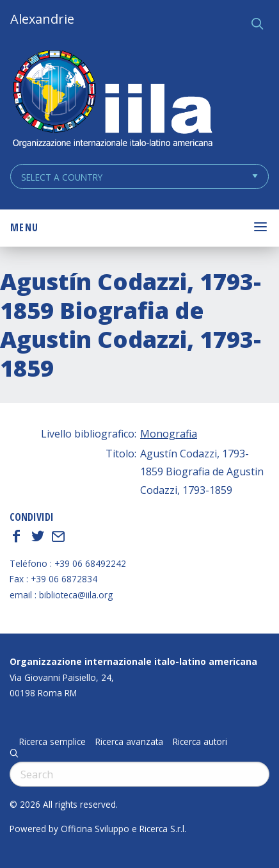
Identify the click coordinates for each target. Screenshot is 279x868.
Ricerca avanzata (129, 742)
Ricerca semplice (52, 742)
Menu (24, 227)
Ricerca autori (200, 742)
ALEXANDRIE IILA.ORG (112, 100)
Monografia (169, 434)
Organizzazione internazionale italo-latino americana (133, 661)
